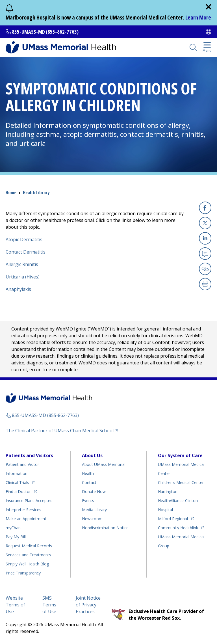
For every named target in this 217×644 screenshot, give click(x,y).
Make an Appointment (26, 519)
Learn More (198, 17)
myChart (13, 528)
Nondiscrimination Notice (105, 528)
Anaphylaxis (18, 289)
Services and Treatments (28, 555)
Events (88, 501)
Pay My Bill (16, 537)
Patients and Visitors (29, 455)
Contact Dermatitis (26, 252)
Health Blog (27, 564)
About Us (92, 455)
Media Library (94, 510)
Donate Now (94, 491)
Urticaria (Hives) (23, 277)
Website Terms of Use (15, 605)
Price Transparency (23, 573)
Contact (89, 482)
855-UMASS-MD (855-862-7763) (45, 32)
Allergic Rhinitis (22, 264)
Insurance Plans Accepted (29, 501)
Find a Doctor (18, 491)
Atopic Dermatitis (24, 239)
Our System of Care (180, 455)
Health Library (36, 193)
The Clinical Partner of (60, 431)
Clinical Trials (17, 482)
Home (11, 193)
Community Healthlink (178, 528)
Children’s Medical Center (181, 482)
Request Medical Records (29, 546)
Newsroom (92, 519)
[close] (209, 7)
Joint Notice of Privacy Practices (88, 605)
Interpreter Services (23, 510)
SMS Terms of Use (49, 605)
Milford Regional (173, 519)
